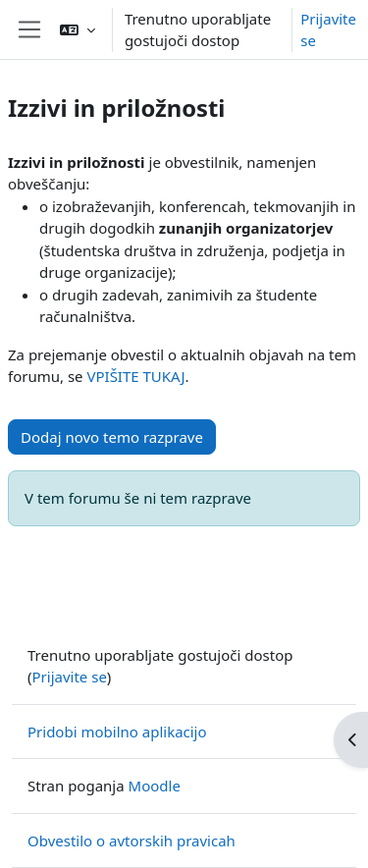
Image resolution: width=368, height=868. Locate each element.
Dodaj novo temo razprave (112, 437)
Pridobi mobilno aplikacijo (117, 732)
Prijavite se (328, 30)
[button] (78, 29)
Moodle (155, 786)
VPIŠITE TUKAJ (135, 376)
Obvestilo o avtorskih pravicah (131, 841)
